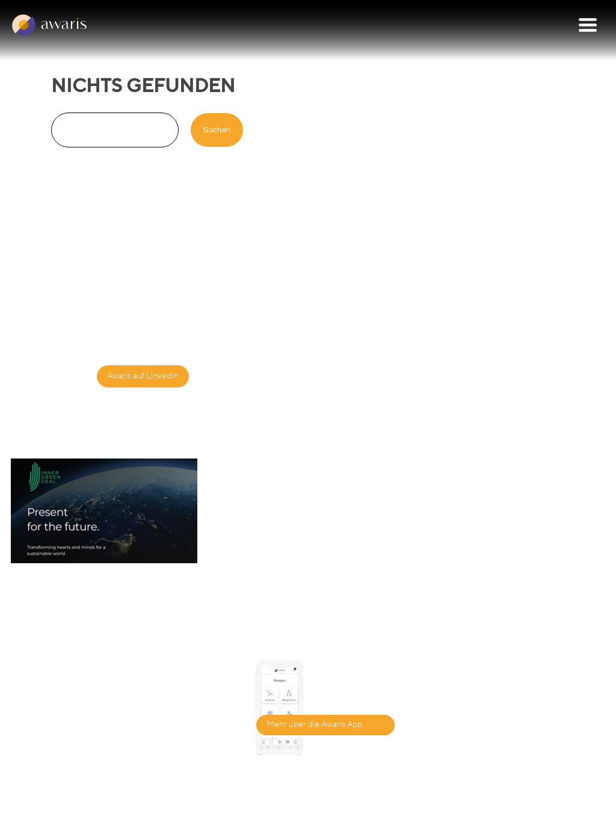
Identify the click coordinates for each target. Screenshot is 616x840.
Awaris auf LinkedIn (143, 376)
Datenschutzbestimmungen (381, 828)
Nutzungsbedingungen (513, 828)
